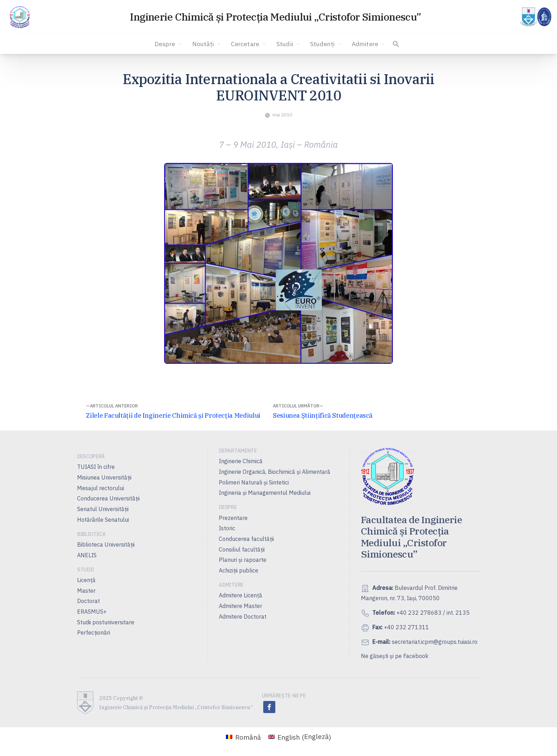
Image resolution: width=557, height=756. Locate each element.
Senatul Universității (103, 509)
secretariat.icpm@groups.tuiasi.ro (434, 642)
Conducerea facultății (246, 539)
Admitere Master (240, 606)
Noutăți (207, 44)
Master (86, 591)
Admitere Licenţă (240, 595)
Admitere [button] (369, 44)
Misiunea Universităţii (104, 477)
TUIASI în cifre (96, 467)
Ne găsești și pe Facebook (395, 656)
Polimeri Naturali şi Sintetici (254, 482)
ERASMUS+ (92, 612)
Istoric (227, 528)
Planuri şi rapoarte (243, 560)
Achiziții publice (239, 570)
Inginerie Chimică (241, 461)
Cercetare (249, 44)
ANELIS (87, 555)
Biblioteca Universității (106, 544)
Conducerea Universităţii (108, 498)
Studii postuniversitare (106, 622)
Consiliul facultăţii (242, 549)
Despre (169, 44)
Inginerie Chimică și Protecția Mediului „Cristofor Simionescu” (275, 17)
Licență (86, 580)
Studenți (326, 44)
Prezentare (233, 518)
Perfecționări (94, 632)
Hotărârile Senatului (103, 520)
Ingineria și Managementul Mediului (265, 493)
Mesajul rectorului (101, 488)
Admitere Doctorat (243, 617)
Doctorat (88, 601)
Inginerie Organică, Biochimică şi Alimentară (275, 472)
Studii (289, 44)
